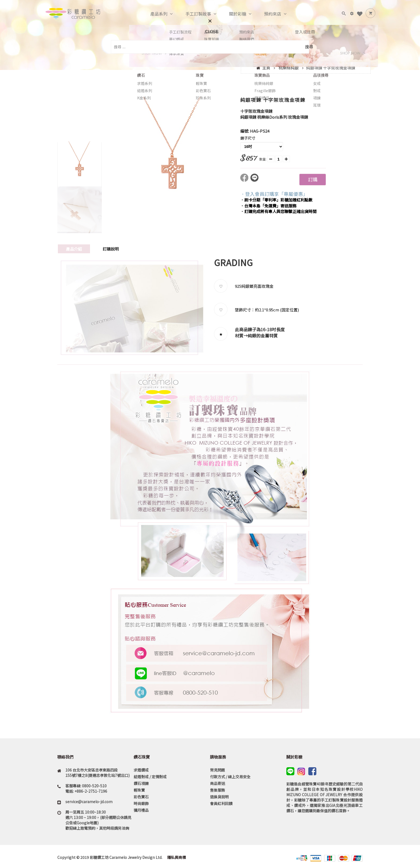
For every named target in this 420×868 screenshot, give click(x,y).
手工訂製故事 (193, 14)
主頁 (266, 68)
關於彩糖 (232, 14)
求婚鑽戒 (141, 770)
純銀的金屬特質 (263, 336)
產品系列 (153, 14)
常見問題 (217, 770)
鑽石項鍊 (141, 783)
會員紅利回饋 (221, 803)
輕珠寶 (139, 790)
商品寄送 (217, 783)
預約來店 (267, 14)
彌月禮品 (141, 810)
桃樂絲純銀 (289, 68)
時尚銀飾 (141, 803)
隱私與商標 (176, 857)
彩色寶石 (141, 797)
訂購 (313, 179)
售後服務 (217, 790)
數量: (263, 159)
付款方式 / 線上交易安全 (230, 777)
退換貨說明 (219, 797)
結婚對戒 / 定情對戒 (150, 777)
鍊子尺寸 (248, 138)
